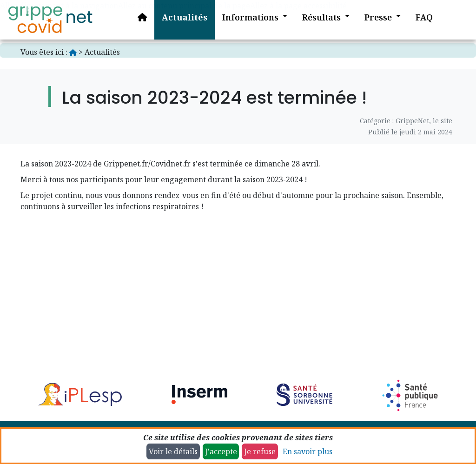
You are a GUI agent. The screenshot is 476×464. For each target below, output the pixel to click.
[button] (248, 20)
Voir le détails (173, 451)
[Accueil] (50, 20)
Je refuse (260, 451)
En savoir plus (307, 451)
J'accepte (221, 451)
